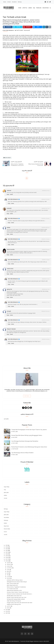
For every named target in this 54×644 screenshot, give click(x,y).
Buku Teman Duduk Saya (13, 583)
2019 (7, 556)
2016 (7, 561)
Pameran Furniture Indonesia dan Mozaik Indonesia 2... (20, 594)
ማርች (8, 578)
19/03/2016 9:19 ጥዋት (46, 191)
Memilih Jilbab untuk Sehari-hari (14, 596)
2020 (7, 554)
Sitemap (20, 2)
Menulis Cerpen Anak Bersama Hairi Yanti (17, 597)
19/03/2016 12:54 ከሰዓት (45, 239)
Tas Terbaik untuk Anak (12, 589)
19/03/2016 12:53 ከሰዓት (45, 199)
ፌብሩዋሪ (9, 606)
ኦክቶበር (9, 566)
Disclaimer (14, 2)
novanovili (9, 208)
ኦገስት (8, 570)
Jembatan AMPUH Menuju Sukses (15, 580)
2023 (7, 549)
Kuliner (5, 495)
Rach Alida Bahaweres (13, 199)
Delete (11, 194)
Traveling (39, 8)
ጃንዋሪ (8, 608)
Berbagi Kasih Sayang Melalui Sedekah (16, 599)
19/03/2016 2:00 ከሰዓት (46, 250)
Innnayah (9, 311)
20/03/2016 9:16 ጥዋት (46, 279)
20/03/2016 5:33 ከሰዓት (46, 320)
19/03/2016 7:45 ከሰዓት (46, 260)
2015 (7, 610)
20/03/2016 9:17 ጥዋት (46, 302)
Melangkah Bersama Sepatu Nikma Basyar (17, 582)
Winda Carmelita (11, 249)
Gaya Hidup (7, 487)
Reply (8, 194)
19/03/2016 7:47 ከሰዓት (46, 269)
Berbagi (6, 509)
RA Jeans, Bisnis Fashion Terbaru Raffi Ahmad (18, 592)
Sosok (5, 532)
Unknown (9, 190)
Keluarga (6, 520)
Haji (34, 8)
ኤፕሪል (8, 576)
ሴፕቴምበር (9, 568)
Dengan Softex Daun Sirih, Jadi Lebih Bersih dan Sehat (20, 603)
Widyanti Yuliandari (11, 329)
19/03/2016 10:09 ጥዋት (46, 228)
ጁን (8, 573)
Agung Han (9, 289)
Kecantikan (46, 8)
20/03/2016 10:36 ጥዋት (46, 311)
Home (20, 8)
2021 (7, 552)
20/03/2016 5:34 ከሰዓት (46, 339)
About (5, 2)
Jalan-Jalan (6, 492)
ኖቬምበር (9, 564)
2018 (7, 557)
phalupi (8, 227)
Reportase (6, 526)
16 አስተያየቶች (27, 30)
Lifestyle (25, 8)
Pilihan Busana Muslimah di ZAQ (14, 590)
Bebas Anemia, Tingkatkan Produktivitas (16, 587)
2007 (7, 613)
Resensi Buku (7, 529)
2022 (7, 550)
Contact (9, 2)
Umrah (30, 8)
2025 (7, 545)
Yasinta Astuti (10, 269)
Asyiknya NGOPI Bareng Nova (14, 604)
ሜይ (8, 575)
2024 (7, 547)
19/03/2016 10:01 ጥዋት (46, 208)
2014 (7, 611)
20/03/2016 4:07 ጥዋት (46, 289)
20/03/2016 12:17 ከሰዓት (45, 329)
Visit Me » (27, 396)
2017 (7, 559)
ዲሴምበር (9, 563)
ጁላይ (8, 571)
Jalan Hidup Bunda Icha (12, 585)
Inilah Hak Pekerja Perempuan (14, 601)
